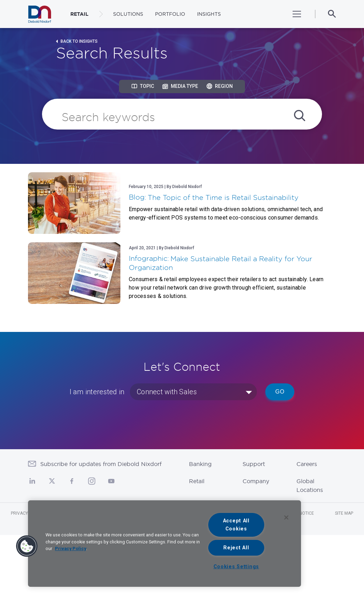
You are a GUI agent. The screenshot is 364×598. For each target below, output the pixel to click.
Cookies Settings (236, 567)
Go (280, 392)
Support (254, 464)
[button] (27, 546)
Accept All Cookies (236, 525)
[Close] (286, 517)
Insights (209, 14)
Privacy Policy (71, 548)
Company (256, 481)
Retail (197, 481)
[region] (164, 544)
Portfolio (170, 14)
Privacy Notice (27, 513)
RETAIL (79, 14)
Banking (200, 464)
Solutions (128, 14)
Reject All (236, 548)
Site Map (344, 513)
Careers (307, 464)
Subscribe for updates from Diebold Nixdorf (101, 464)
